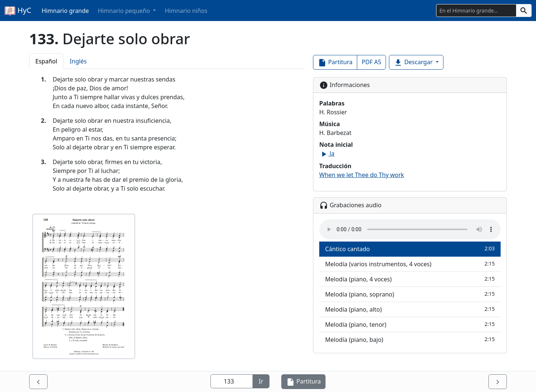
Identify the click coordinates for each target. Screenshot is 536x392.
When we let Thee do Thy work (362, 175)
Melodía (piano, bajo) (410, 339)
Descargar (414, 63)
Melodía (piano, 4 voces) (410, 279)
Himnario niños (186, 11)
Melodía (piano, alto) (410, 309)
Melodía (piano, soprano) (410, 294)
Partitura (335, 63)
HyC (18, 11)
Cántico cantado (410, 249)
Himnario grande (65, 11)
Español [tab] (46, 61)
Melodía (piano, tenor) (410, 324)
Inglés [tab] (78, 61)
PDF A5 (371, 62)
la (327, 153)
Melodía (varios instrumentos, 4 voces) (410, 264)
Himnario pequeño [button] (125, 11)
